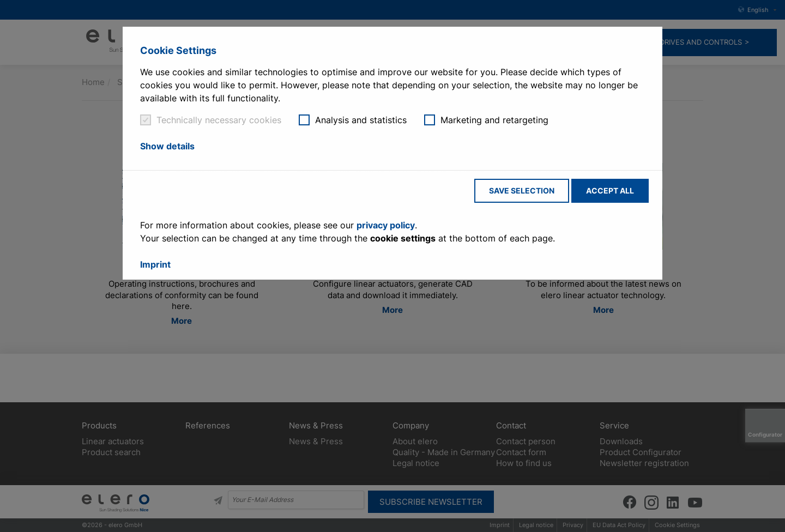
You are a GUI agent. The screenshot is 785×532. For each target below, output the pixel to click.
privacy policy (386, 225)
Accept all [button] (610, 191)
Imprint (155, 264)
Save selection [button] (522, 191)
